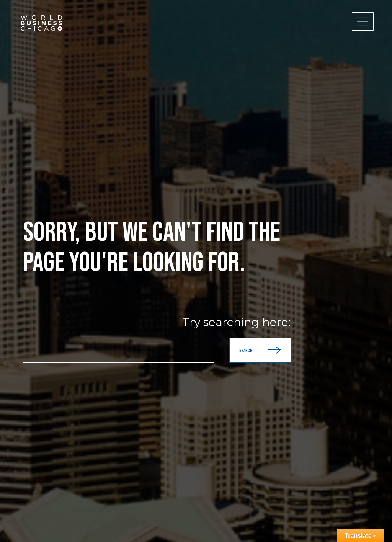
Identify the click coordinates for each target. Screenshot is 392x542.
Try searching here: (237, 322)
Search (260, 350)
